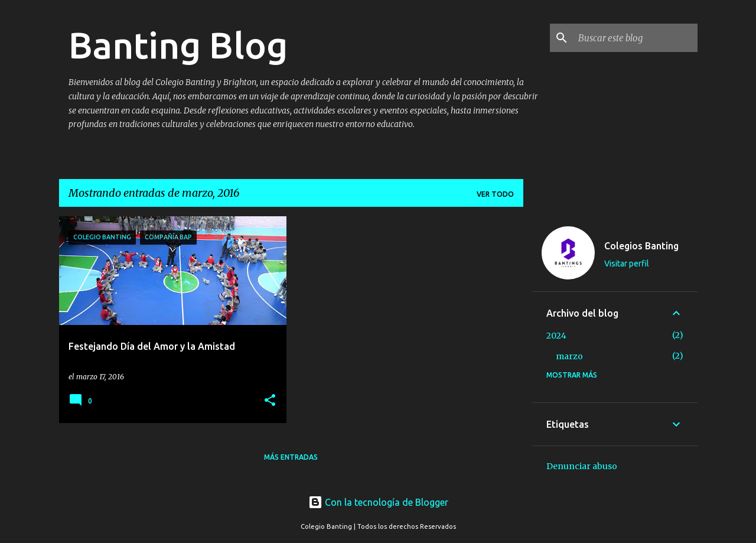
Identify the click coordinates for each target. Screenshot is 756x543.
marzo (569, 356)
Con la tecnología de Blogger (378, 502)
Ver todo (495, 194)
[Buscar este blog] (636, 38)
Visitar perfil (627, 264)
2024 (556, 336)
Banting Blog (178, 45)
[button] (270, 401)
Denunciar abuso (582, 466)
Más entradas (291, 457)
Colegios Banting (641, 246)
